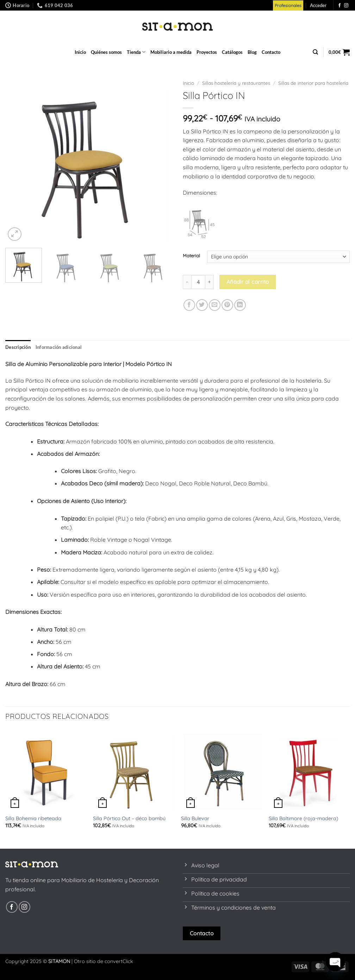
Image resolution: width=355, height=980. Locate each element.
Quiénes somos (106, 52)
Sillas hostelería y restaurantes (236, 83)
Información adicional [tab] (59, 347)
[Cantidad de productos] (198, 282)
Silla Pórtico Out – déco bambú (129, 818)
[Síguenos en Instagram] (346, 6)
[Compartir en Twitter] (202, 305)
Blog (252, 52)
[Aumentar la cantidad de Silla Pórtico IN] (210, 282)
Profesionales (288, 5)
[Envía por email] (215, 305)
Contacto (271, 52)
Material (191, 256)
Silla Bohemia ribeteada (33, 818)
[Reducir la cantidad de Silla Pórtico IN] (187, 282)
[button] (318, 5)
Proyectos (207, 52)
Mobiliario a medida (171, 52)
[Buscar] (315, 52)
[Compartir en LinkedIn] (240, 305)
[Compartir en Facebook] (189, 305)
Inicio (80, 52)
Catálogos (232, 52)
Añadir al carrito (248, 282)
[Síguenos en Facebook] (340, 6)
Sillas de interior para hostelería (313, 83)
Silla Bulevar (195, 818)
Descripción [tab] (18, 347)
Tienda (136, 52)
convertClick (119, 961)
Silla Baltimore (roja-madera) (303, 818)
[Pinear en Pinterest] (227, 305)
